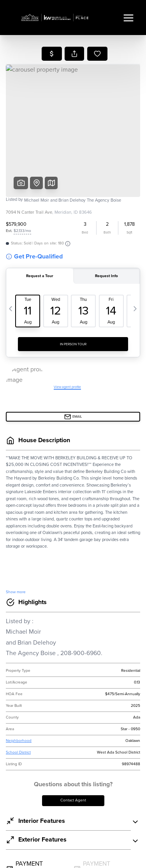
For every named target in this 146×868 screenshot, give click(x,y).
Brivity (66, 847)
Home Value (73, 120)
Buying (73, 85)
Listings (73, 74)
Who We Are (73, 131)
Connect (73, 142)
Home (73, 63)
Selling (73, 97)
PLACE (120, 769)
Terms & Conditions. (97, 467)
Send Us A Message (73, 551)
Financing (73, 108)
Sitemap (128, 858)
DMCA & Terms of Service (79, 858)
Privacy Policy (41, 467)
